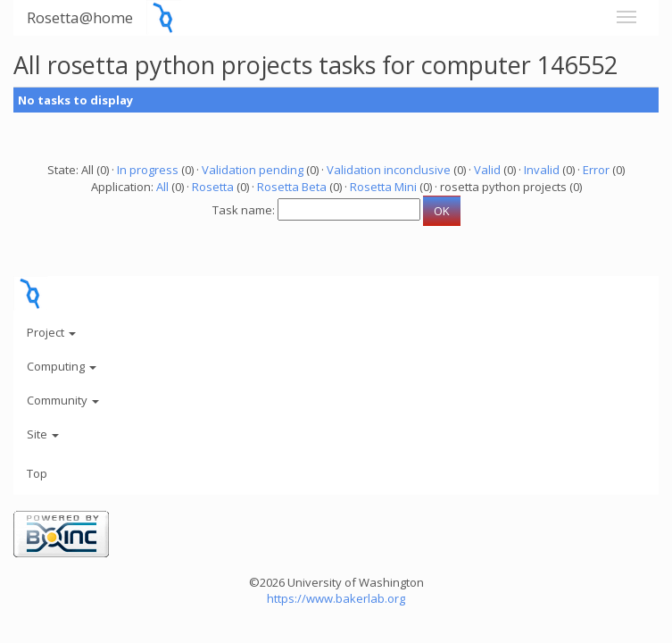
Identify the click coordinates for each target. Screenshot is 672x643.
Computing (62, 366)
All (162, 187)
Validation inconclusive (389, 170)
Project (51, 332)
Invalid (542, 170)
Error (596, 170)
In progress (148, 170)
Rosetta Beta (292, 187)
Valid (487, 170)
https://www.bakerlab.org (336, 598)
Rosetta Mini (383, 187)
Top (37, 473)
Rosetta (213, 187)
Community (63, 400)
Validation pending (253, 170)
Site (43, 434)
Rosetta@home (80, 17)
